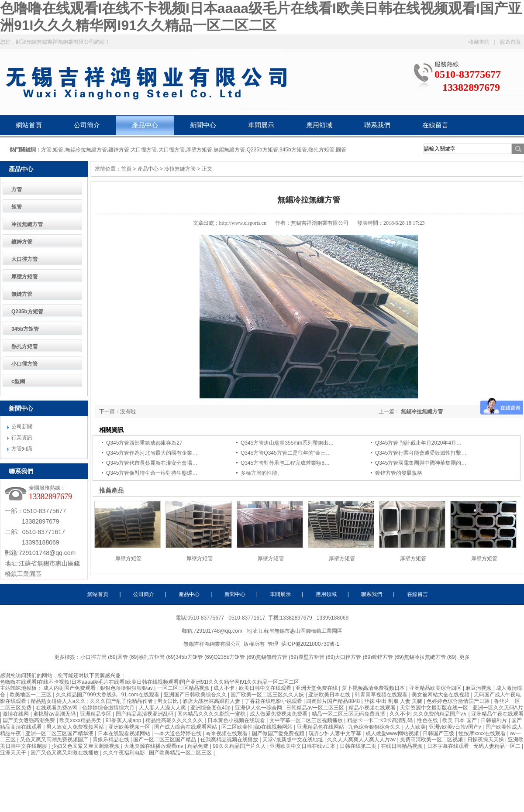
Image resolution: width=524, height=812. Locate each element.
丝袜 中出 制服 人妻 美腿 (394, 701)
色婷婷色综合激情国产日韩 (459, 701)
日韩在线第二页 (359, 746)
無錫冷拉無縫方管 (422, 411)
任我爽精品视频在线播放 (230, 740)
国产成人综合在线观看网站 (186, 727)
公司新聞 (22, 427)
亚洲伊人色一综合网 (259, 708)
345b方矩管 (25, 329)
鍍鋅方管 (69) (388, 657)
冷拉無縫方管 (27, 224)
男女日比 (168, 701)
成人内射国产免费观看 (70, 688)
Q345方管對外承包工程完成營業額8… (285, 463)
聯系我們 (377, 125)
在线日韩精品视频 (402, 746)
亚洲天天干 (14, 753)
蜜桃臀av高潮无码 (55, 714)
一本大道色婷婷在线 (178, 733)
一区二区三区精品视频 (184, 688)
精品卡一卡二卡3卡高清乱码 (381, 720)
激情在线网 (16, 714)
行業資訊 (22, 438)
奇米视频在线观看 (227, 733)
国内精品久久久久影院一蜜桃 (212, 714)
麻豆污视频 (479, 688)
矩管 (17, 207)
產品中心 (145, 125)
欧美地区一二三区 (31, 695)
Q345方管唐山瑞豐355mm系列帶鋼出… (287, 443)
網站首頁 (29, 125)
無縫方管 (22, 294)
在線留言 (435, 125)
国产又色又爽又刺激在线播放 (65, 753)
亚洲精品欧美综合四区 (436, 688)
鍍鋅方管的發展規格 (399, 473)
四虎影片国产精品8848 (334, 701)
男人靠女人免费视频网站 (76, 727)
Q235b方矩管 (27, 312)
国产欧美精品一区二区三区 (181, 753)
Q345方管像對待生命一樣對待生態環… (152, 473)
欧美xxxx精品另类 (81, 720)
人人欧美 (415, 727)
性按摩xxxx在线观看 (483, 733)
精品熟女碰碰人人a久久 (59, 701)
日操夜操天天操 (486, 740)
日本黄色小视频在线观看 (237, 720)
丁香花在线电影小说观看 (274, 701)
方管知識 (22, 449)
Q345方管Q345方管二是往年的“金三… (286, 453)
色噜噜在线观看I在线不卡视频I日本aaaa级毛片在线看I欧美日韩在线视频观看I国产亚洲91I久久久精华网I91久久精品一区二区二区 (150, 682)
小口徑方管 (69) (99, 657)
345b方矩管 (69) (195, 657)
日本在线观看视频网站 (125, 733)
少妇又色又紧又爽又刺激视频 (86, 746)
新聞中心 (203, 125)
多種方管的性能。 (262, 473)
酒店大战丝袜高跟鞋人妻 (212, 701)
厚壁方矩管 (24, 277)
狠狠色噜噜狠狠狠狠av (127, 688)
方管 (17, 189)
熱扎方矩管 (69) (157, 657)
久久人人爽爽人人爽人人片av (362, 740)
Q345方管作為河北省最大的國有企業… (152, 453)
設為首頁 (510, 42)
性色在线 (428, 720)
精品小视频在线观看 (373, 708)
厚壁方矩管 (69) (317, 657)
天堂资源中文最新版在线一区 (435, 708)
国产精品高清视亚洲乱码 (145, 714)
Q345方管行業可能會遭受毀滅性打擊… (421, 453)
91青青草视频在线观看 (382, 695)
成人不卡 (225, 688)
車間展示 (261, 125)
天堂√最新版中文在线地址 (293, 740)
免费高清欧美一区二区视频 (432, 740)
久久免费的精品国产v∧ (441, 714)
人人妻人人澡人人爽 (163, 708)
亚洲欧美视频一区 (130, 727)
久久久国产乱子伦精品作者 (122, 701)
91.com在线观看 (141, 695)
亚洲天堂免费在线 (317, 688)
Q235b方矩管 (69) (235, 657)
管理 (273, 644)
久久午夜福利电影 (125, 753)
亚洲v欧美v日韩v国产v (456, 727)
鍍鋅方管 (22, 242)
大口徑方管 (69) (353, 657)
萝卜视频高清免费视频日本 (374, 688)
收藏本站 (479, 42)
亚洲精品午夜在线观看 (497, 714)
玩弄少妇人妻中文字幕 (336, 733)
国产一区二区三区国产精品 (165, 740)
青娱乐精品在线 (112, 740)
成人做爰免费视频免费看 (279, 714)
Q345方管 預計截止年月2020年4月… (418, 443)
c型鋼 (18, 381)
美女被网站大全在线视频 (441, 695)
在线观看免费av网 (58, 708)
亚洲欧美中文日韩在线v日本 (303, 746)
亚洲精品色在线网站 (321, 727)
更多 (465, 657)
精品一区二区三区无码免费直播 (349, 714)
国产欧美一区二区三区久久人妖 (268, 695)
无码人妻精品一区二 (498, 746)
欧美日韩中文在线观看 (266, 688)
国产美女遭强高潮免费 (29, 720)
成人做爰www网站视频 (393, 733)
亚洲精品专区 (96, 714)
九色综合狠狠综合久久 (375, 727)
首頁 (126, 169)
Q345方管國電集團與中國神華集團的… (421, 463)
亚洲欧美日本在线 (330, 695)
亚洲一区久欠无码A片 (498, 708)
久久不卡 (400, 714)
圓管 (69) (128, 657)
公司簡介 (87, 125)
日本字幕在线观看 (449, 746)
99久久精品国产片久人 (240, 746)
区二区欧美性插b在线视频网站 (258, 727)
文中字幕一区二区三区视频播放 (307, 720)
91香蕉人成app (124, 720)
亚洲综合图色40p (211, 708)
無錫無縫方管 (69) (277, 657)
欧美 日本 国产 (460, 720)
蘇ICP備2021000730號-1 (311, 644)
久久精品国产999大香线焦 (87, 695)
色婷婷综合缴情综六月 (109, 708)
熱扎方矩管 (24, 346)
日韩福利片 (495, 720)
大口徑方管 (24, 259)
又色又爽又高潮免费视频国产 (55, 740)
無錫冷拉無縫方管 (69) (430, 657)
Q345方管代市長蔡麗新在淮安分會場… (152, 463)
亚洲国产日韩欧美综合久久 (196, 695)
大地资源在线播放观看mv (154, 746)
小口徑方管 (24, 364)
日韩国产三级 (439, 733)
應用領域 (319, 125)
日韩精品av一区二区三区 (316, 708)
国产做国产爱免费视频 (279, 733)
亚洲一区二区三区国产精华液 (60, 733)
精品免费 (198, 746)
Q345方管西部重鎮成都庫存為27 (144, 443)
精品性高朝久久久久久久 (175, 720)
